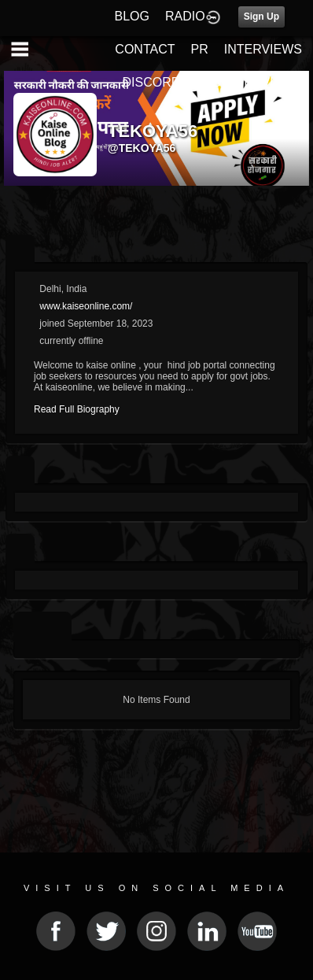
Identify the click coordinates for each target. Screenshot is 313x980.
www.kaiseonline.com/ (86, 306)
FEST (212, 82)
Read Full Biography (77, 409)
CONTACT (145, 49)
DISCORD (152, 82)
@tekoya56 (142, 148)
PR (199, 49)
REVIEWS (273, 82)
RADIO (185, 16)
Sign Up (261, 17)
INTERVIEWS (263, 49)
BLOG (132, 16)
